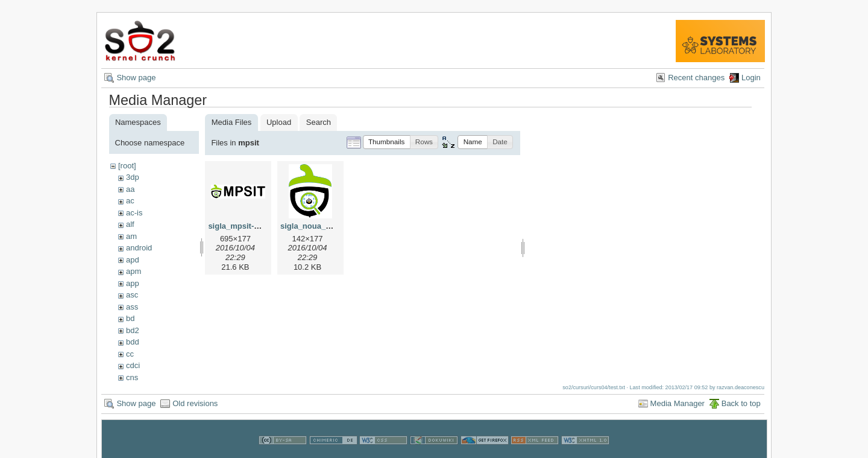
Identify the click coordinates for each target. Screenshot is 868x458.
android (139, 248)
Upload (279, 122)
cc (130, 354)
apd (133, 260)
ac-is (134, 213)
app (133, 283)
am (131, 236)
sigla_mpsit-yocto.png (250, 226)
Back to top (741, 403)
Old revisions (195, 403)
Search (319, 122)
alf (130, 224)
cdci (133, 365)
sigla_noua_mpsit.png (322, 226)
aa (130, 189)
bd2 (133, 330)
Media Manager (678, 403)
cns (132, 377)
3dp (133, 177)
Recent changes (696, 78)
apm (134, 271)
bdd (133, 342)
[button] (387, 142)
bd (130, 318)
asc (132, 295)
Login (751, 78)
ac (130, 201)
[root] (127, 166)
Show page (136, 78)
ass (132, 307)
